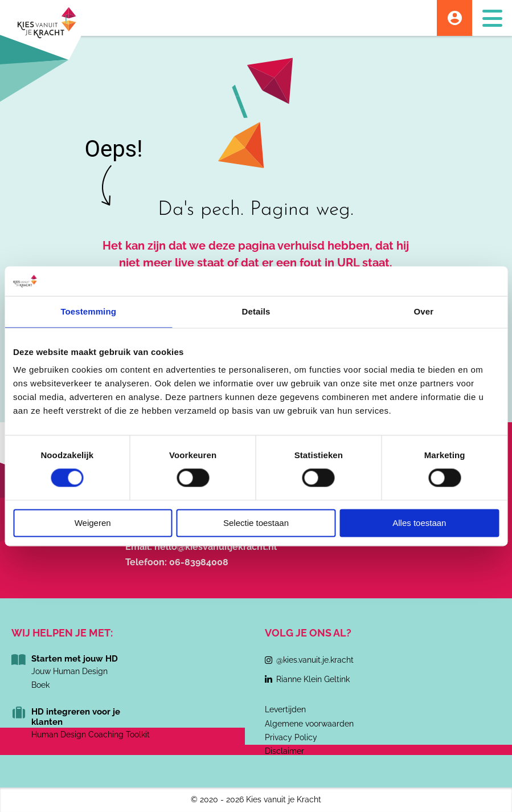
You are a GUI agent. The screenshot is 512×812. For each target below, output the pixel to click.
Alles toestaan (419, 523)
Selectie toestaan (256, 523)
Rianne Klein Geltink (313, 679)
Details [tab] (256, 311)
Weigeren (93, 523)
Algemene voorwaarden (309, 724)
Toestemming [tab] (88, 311)
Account (454, 18)
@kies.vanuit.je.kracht (315, 660)
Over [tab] (424, 311)
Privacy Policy (291, 737)
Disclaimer (284, 751)
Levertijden (285, 709)
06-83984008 (199, 562)
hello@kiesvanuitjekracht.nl (216, 547)
